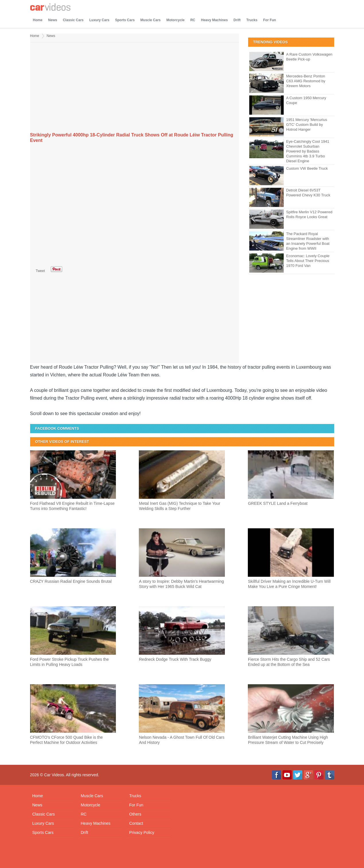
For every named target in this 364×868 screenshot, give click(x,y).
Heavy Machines (214, 20)
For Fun (269, 20)
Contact (136, 823)
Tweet (40, 271)
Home (38, 20)
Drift (237, 20)
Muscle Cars (150, 20)
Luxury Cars (99, 20)
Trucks (252, 20)
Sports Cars (125, 20)
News (53, 20)
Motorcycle (175, 20)
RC (193, 20)
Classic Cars (73, 20)
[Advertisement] (135, 88)
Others (135, 814)
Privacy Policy (142, 832)
